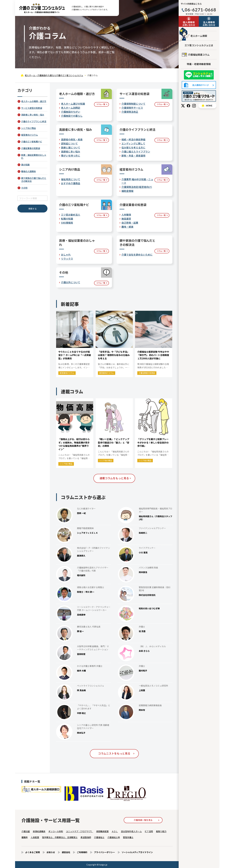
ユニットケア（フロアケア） (80, 831)
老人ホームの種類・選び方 (34, 101)
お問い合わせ (189, 23)
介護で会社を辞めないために (137, 255)
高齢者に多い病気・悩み (33, 115)
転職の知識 (67, 219)
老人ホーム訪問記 (71, 108)
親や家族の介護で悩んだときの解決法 (34, 180)
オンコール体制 (56, 831)
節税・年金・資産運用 (133, 156)
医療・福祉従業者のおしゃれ (34, 156)
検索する (33, 209)
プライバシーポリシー (104, 852)
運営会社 (66, 852)
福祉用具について (71, 179)
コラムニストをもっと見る (114, 753)
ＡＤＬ (115, 831)
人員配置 (35, 837)
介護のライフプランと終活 (34, 121)
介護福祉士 (99, 837)
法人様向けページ (199, 85)
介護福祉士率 (114, 837)
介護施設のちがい (71, 112)
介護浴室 (26, 831)
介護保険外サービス (132, 108)
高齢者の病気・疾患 (72, 139)
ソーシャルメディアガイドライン (137, 852)
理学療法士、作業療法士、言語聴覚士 (60, 837)
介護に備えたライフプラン (136, 152)
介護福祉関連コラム (199, 55)
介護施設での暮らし (72, 116)
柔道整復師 (86, 837)
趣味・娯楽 (127, 227)
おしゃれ (66, 255)
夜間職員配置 (102, 831)
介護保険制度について (133, 104)
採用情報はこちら (199, 96)
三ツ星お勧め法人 (71, 215)
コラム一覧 (101, 104)
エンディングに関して (133, 143)
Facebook (188, 106)
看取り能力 (161, 831)
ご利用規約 (82, 852)
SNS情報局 (67, 223)
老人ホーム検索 (199, 36)
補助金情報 (127, 191)
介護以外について (71, 282)
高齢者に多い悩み (71, 152)
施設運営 (126, 219)
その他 (24, 188)
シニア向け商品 (29, 128)
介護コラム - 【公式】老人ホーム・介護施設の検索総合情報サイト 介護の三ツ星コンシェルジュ (42, 8)
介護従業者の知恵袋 (31, 148)
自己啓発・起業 (130, 223)
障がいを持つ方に (71, 156)
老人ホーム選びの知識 (73, 104)
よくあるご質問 (33, 852)
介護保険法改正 (130, 112)
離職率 (25, 837)
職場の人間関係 (29, 171)
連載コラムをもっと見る (114, 478)
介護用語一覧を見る (143, 820)
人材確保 (126, 215)
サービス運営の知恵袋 (32, 108)
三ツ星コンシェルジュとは (199, 45)
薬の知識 (25, 165)
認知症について (69, 143)
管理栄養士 (128, 837)
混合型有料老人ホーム (131, 831)
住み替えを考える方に (133, 147)
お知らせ (51, 852)
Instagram (194, 106)
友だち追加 (199, 75)
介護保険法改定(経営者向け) (137, 187)
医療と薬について (71, 147)
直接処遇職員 (39, 831)
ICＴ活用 (149, 831)
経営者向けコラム (30, 135)
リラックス (67, 259)
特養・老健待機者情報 (199, 64)
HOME (207, 106)
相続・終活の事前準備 (133, 139)
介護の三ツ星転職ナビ (32, 142)
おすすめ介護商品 (71, 183)
